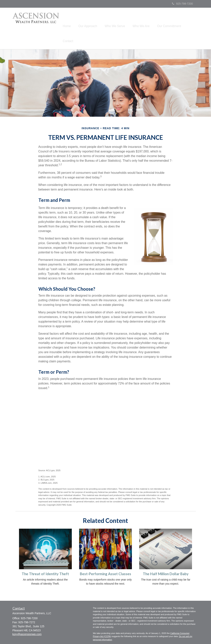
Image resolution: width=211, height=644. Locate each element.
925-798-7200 (182, 4)
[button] (94, 20)
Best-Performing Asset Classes (105, 558)
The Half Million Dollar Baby (166, 558)
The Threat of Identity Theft (45, 558)
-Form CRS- (99, 636)
